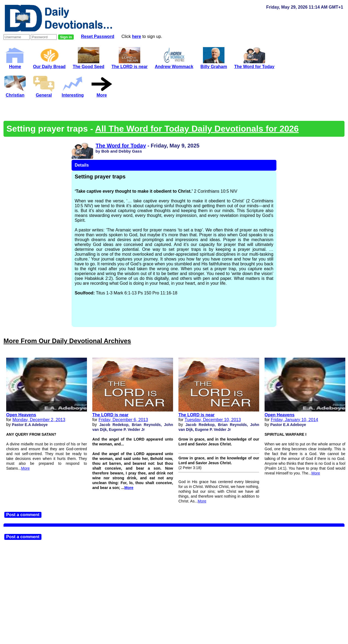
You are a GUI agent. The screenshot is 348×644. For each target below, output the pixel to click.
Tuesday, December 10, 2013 (213, 420)
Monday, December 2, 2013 (39, 420)
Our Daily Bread (49, 64)
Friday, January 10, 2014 (294, 420)
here (136, 36)
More (25, 468)
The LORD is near (110, 415)
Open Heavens (21, 415)
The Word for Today (121, 146)
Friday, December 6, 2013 (123, 420)
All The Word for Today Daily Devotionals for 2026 (197, 129)
